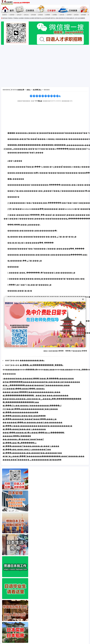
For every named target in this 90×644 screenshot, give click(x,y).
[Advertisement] (20, 66)
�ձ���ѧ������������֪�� (20, 412)
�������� (13, 370)
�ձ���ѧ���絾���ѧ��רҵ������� (24, 429)
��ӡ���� (67, 370)
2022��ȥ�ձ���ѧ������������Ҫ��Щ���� (30, 409)
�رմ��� (83, 370)
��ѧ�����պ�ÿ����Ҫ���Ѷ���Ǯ (23, 439)
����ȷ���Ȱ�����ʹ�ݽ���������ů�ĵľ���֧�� (32, 460)
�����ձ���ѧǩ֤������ (17, 436)
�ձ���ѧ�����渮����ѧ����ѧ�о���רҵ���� (31, 446)
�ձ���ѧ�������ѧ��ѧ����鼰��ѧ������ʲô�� (32, 453)
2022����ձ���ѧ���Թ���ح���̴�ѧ (24, 389)
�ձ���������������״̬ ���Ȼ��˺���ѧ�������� (35, 396)
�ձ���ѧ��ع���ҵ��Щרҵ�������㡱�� (27, 450)
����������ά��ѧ (32, 360)
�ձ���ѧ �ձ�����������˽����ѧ (41, 365)
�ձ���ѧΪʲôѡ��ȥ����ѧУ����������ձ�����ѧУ (32, 406)
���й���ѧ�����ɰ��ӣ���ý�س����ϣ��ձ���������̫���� (42, 399)
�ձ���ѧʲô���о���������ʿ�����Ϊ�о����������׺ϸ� (37, 426)
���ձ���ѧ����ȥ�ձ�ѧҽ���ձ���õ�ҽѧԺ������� (34, 433)
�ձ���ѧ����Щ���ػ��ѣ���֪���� (24, 416)
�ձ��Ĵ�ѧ (37, 90)
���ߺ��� (49, 370)
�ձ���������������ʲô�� (21, 402)
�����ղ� (32, 370)
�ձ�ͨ (40, 101)
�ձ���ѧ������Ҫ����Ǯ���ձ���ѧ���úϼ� (30, 419)
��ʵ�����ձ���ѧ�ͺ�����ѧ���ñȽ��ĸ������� (32, 423)
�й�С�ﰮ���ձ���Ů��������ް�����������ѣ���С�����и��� (43, 456)
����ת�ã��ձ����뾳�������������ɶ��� (31, 392)
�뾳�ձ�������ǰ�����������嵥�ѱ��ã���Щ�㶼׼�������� (41, 382)
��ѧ (29, 90)
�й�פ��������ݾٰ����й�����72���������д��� (36, 385)
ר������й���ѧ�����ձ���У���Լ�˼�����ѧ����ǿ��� (38, 379)
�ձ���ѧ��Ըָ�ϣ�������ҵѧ (20, 443)
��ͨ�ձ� (21, 90)
